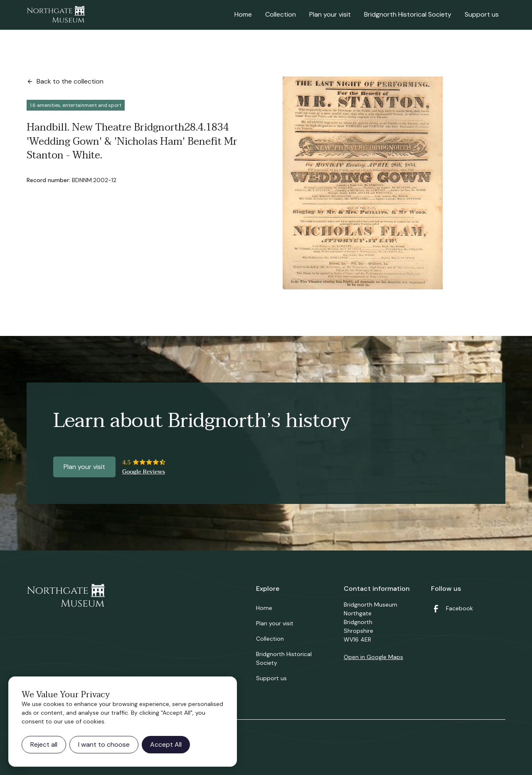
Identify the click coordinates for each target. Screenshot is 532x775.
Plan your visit (330, 14)
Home (243, 14)
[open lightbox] (363, 183)
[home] (56, 15)
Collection (281, 14)
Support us (482, 14)
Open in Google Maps (373, 657)
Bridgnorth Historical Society (408, 14)
